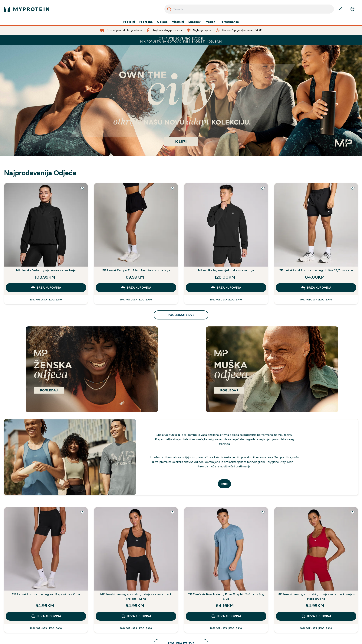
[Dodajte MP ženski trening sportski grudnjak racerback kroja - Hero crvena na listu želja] (353, 512)
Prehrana (146, 22)
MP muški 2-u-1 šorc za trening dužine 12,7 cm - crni (316, 270)
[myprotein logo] (27, 9)
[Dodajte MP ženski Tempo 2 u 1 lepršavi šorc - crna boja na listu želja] (173, 188)
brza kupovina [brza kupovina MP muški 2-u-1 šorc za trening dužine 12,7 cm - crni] (316, 288)
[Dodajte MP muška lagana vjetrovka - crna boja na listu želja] (263, 188)
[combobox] (249, 9)
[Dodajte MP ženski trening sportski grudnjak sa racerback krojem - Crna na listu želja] (173, 512)
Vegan (211, 22)
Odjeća (162, 22)
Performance (229, 22)
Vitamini (178, 22)
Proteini (129, 22)
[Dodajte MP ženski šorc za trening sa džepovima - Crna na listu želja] (82, 512)
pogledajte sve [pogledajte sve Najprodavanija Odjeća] (181, 315)
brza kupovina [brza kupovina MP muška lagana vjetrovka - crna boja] (226, 288)
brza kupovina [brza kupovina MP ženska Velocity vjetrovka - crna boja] (46, 288)
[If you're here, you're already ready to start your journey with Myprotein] (181, 101)
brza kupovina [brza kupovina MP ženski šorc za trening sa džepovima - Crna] (46, 616)
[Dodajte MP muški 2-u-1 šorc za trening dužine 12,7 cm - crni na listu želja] (353, 188)
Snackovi (195, 22)
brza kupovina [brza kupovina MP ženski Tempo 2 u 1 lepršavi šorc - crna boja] (136, 288)
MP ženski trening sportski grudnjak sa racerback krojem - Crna (136, 596)
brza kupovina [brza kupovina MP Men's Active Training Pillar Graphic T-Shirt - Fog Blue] (226, 616)
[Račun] (341, 9)
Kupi (224, 484)
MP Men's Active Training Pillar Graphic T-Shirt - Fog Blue (226, 596)
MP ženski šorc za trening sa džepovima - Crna (46, 594)
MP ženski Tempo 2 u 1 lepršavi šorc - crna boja (136, 270)
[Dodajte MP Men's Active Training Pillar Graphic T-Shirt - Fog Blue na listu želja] (263, 512)
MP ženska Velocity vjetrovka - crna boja (46, 270)
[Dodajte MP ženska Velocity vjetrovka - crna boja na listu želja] (82, 188)
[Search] (169, 9)
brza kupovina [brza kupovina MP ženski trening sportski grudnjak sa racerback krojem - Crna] (136, 616)
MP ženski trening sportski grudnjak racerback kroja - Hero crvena (316, 596)
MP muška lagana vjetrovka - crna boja (226, 270)
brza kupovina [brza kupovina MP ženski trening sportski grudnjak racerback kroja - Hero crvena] (316, 616)
